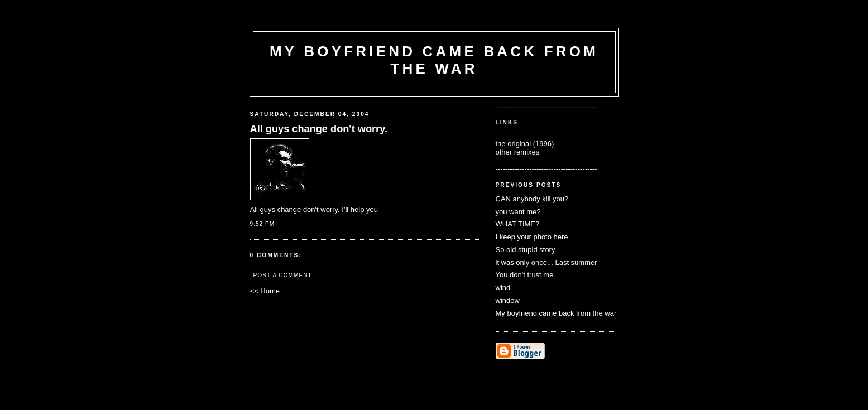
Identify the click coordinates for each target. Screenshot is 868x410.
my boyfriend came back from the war (434, 60)
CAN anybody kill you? (532, 199)
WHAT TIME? (518, 224)
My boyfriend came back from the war (556, 313)
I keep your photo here (532, 237)
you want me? (518, 212)
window (508, 300)
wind (503, 288)
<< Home (265, 291)
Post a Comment (283, 275)
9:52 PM (263, 224)
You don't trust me (525, 275)
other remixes (518, 152)
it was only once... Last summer (546, 262)
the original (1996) (525, 144)
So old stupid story (526, 250)
